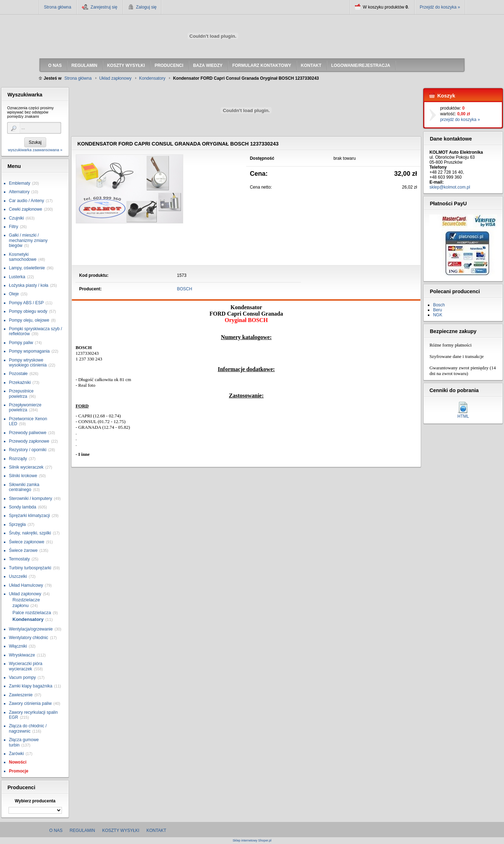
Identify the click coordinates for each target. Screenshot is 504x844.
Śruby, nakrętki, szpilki (30, 533)
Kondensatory (28, 619)
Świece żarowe (23, 550)
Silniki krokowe (23, 476)
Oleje (14, 294)
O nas (56, 830)
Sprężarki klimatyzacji (29, 516)
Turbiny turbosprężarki (30, 568)
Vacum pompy (22, 677)
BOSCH (185, 289)
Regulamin (82, 830)
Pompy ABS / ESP (26, 303)
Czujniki (16, 218)
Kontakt (156, 830)
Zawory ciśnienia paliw (30, 703)
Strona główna (58, 7)
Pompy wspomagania (29, 351)
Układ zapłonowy (25, 594)
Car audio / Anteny (26, 201)
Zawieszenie (21, 695)
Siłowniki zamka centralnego (24, 487)
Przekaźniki (20, 383)
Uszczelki (18, 576)
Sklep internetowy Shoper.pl (252, 841)
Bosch (439, 305)
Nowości (18, 762)
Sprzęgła (17, 524)
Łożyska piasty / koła (29, 285)
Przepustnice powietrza (21, 394)
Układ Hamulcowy (26, 585)
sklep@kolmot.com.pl (450, 187)
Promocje (19, 771)
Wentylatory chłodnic (29, 638)
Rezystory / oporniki (28, 450)
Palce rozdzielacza (32, 613)
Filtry (14, 227)
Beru (437, 310)
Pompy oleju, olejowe (29, 320)
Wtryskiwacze (22, 655)
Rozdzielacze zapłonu (26, 603)
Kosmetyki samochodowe (23, 257)
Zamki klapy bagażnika (31, 686)
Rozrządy (18, 459)
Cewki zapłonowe (25, 209)
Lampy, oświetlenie (27, 268)
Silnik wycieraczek (26, 467)
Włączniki (18, 646)
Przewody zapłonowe (29, 441)
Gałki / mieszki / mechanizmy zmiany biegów (28, 240)
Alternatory (19, 192)
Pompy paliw (21, 343)
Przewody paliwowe (28, 433)
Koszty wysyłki (121, 830)
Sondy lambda (23, 507)
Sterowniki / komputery (30, 499)
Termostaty (19, 559)
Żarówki (16, 754)
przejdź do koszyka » (460, 120)
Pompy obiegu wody (28, 311)
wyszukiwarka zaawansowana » (35, 150)
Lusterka (17, 277)
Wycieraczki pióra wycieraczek (26, 666)
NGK (437, 315)
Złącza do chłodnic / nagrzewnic (28, 728)
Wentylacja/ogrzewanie (31, 629)
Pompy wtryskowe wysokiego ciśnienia (28, 363)
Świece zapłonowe (26, 542)
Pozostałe (18, 374)
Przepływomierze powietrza (25, 407)
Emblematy (20, 183)
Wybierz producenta (35, 801)
